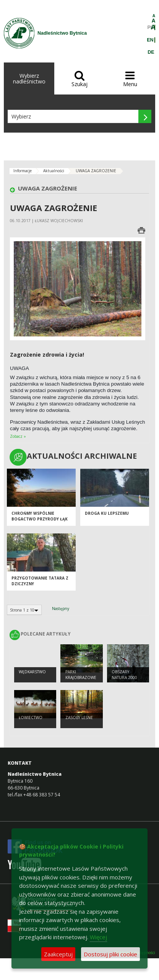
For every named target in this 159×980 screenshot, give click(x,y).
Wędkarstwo (32, 672)
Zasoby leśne (79, 717)
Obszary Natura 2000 (124, 675)
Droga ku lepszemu (107, 513)
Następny (61, 608)
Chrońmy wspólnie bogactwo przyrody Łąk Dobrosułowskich (40, 519)
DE (151, 52)
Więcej (98, 937)
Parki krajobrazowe (81, 675)
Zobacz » (18, 436)
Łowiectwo (31, 717)
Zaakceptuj (58, 954)
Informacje (23, 171)
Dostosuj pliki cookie (110, 954)
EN (150, 40)
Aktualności (54, 171)
